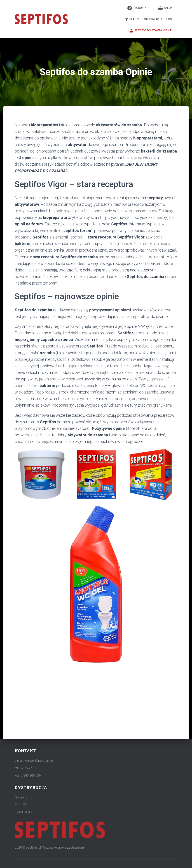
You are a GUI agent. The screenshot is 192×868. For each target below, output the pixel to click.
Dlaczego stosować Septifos (148, 19)
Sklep (165, 8)
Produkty (137, 8)
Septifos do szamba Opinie (150, 31)
